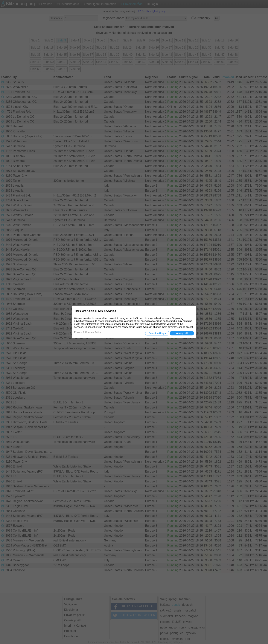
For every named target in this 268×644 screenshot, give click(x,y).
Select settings (157, 333)
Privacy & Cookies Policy (88, 332)
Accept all (182, 333)
